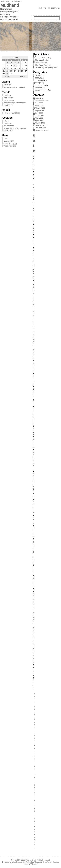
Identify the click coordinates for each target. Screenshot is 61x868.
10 (15, 65)
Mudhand (5, 2)
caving (38, 75)
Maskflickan (8, 98)
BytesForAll (47, 862)
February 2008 (41, 125)
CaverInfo (7, 85)
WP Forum (33, 864)
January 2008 (41, 128)
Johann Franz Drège (44, 58)
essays (38, 78)
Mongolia (39, 83)
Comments (55, 8)
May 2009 (39, 106)
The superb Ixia (41, 60)
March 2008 (40, 123)
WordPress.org (10, 146)
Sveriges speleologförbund (14, 87)
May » (22, 76)
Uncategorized (41, 90)
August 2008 (40, 111)
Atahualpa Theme (33, 862)
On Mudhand (17, 2)
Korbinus (7, 95)
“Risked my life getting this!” (46, 67)
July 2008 (39, 113)
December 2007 (42, 130)
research (39, 88)
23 (11, 71)
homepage (39, 80)
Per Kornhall (9, 100)
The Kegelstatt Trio (43, 65)
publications (40, 85)
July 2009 (39, 103)
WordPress (17, 862)
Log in (6, 138)
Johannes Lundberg (12, 113)
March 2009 (40, 108)
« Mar (8, 76)
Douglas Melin (41, 62)
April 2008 (39, 120)
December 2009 (42, 101)
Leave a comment (34, 832)
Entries (9, 141)
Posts (44, 8)
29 (7, 74)
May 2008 (39, 118)
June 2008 (39, 115)
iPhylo (6, 121)
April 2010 (39, 98)
